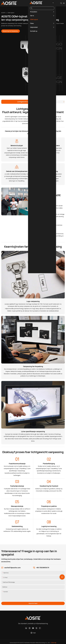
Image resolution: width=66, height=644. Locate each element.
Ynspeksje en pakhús (49, 506)
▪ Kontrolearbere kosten (42, 203)
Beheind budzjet (17, 146)
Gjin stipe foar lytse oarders (49, 146)
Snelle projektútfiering (49, 171)
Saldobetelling (17, 527)
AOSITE (3, 13)
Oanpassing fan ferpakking (33, 367)
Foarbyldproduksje (17, 486)
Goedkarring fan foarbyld (49, 486)
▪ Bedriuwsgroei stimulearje (43, 231)
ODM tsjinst (11, 13)
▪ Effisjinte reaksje (40, 212)
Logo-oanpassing (33, 301)
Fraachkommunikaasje (17, 464)
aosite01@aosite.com (12, 568)
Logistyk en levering (49, 527)
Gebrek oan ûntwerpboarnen (17, 171)
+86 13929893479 (43, 568)
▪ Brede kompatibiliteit (41, 223)
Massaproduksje (17, 506)
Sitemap (54, 643)
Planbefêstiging (49, 464)
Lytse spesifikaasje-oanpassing (33, 432)
